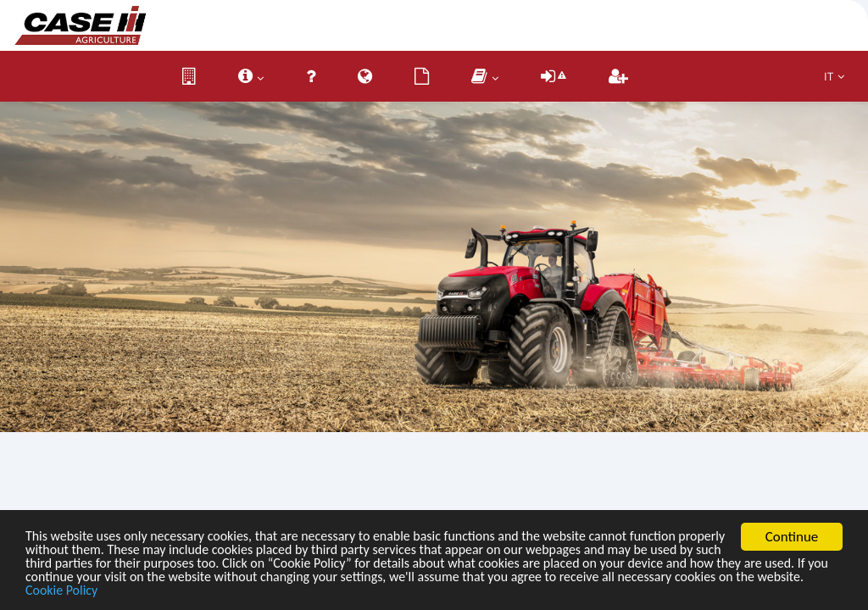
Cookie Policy (266, 591)
